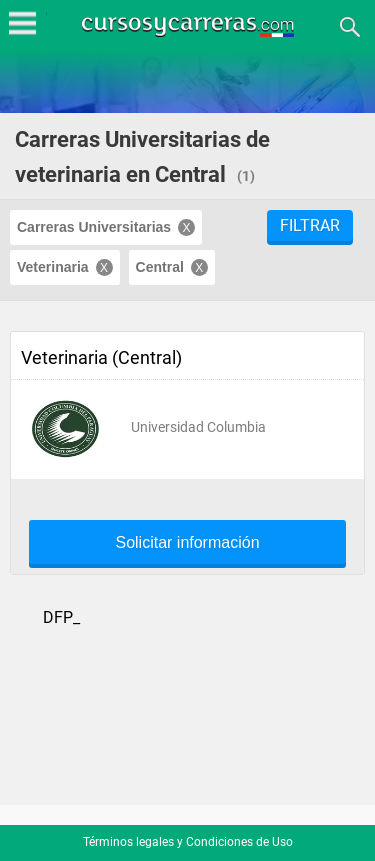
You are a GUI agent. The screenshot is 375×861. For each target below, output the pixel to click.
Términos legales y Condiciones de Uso (188, 842)
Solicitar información (187, 543)
